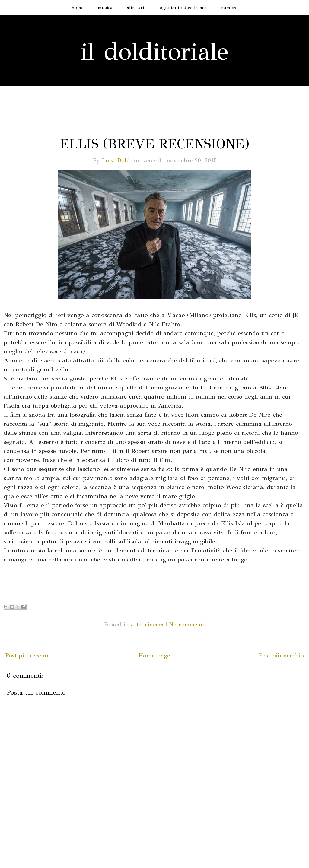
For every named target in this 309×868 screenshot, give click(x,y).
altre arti (136, 8)
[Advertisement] (154, 116)
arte (136, 624)
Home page (154, 655)
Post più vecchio (281, 655)
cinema (154, 624)
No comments (187, 624)
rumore (229, 8)
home (78, 8)
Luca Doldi (117, 160)
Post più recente (27, 655)
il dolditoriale (155, 51)
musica (105, 8)
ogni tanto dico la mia (183, 8)
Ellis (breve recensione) (155, 144)
